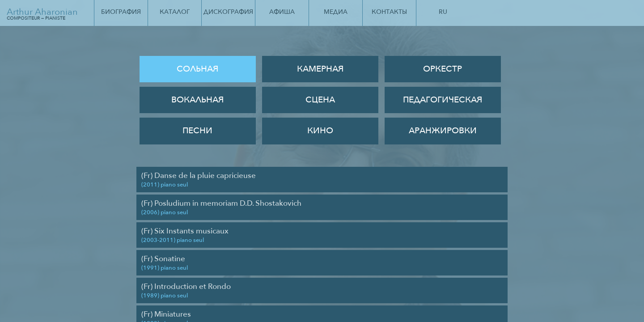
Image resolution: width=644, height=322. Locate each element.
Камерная (320, 69)
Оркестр (443, 69)
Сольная (197, 69)
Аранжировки (443, 131)
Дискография (228, 12)
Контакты (389, 12)
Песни (197, 131)
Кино (320, 131)
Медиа (336, 12)
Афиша (282, 12)
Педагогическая (443, 100)
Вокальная (197, 100)
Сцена (320, 100)
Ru (443, 12)
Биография (121, 12)
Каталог (175, 12)
